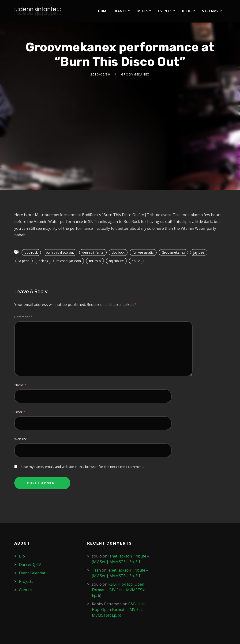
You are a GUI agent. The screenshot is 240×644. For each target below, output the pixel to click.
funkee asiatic (143, 252)
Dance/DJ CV (30, 565)
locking (43, 261)
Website (21, 439)
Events (165, 11)
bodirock (31, 252)
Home (103, 11)
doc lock (118, 252)
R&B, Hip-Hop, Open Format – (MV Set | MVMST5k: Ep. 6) (118, 590)
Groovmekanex (135, 74)
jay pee (199, 252)
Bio (22, 556)
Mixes (143, 11)
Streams (210, 11)
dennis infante (93, 252)
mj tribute (116, 261)
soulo (136, 261)
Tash (96, 570)
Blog (187, 11)
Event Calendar (32, 573)
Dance (121, 11)
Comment (23, 317)
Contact (26, 590)
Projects (26, 581)
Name (20, 385)
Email (20, 412)
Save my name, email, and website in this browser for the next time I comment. (82, 467)
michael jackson (69, 261)
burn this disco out (60, 252)
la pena (24, 261)
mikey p (95, 261)
